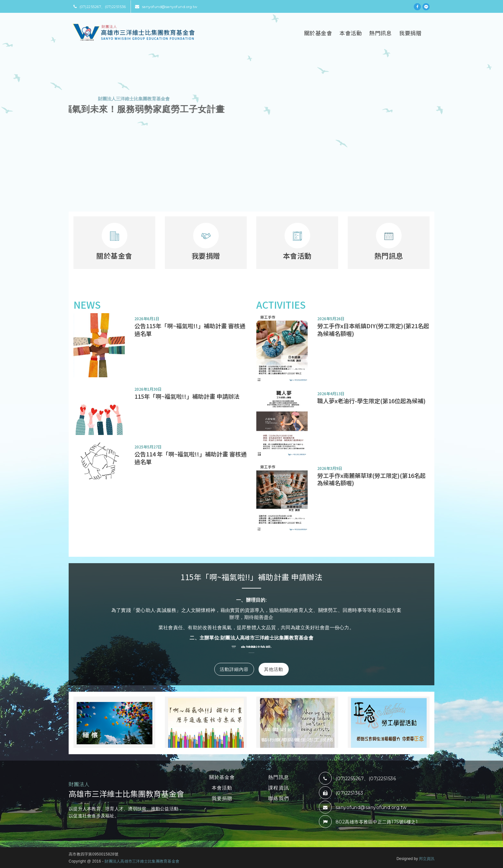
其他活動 (274, 669)
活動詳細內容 (234, 669)
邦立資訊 (427, 859)
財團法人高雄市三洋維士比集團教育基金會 (142, 861)
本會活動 (351, 33)
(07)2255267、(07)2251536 (100, 7)
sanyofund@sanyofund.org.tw (166, 7)
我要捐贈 (410, 33)
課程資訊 (279, 788)
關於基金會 (318, 33)
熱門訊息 (380, 33)
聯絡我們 (279, 798)
